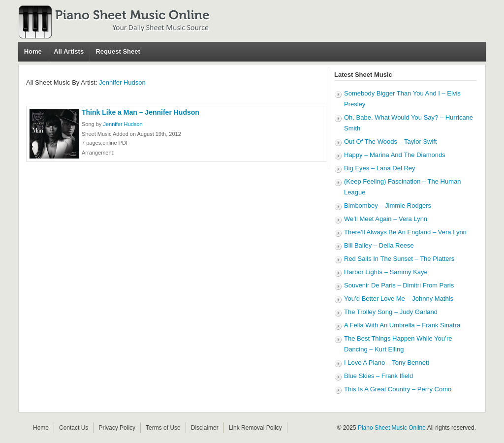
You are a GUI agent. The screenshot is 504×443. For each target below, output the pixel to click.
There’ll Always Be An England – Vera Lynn (405, 232)
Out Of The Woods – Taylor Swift (391, 142)
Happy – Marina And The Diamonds (395, 155)
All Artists (69, 51)
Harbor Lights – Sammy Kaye (386, 272)
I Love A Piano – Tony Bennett (387, 363)
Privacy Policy (117, 428)
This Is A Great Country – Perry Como (398, 389)
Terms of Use (163, 428)
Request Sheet (118, 51)
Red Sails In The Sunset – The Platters (399, 259)
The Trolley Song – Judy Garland (391, 312)
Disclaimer (205, 428)
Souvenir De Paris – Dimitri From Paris (399, 285)
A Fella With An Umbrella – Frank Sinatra (402, 325)
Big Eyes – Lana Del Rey (380, 168)
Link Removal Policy (255, 428)
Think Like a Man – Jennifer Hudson (141, 112)
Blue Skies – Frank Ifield (378, 376)
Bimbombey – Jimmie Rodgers (388, 206)
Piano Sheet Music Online (392, 428)
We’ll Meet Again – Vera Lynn (386, 219)
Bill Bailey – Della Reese (379, 245)
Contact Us (74, 428)
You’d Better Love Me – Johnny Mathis (399, 299)
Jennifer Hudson (122, 82)
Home (33, 51)
